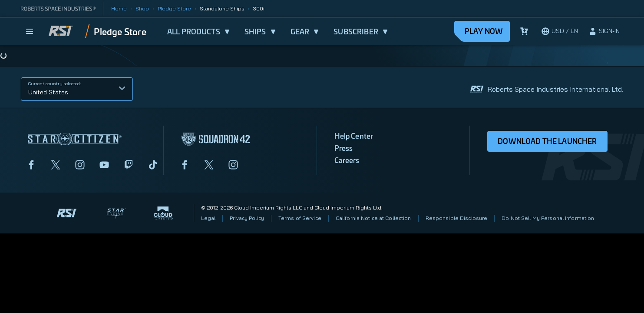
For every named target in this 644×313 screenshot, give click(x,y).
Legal (208, 218)
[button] (77, 89)
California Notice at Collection (373, 218)
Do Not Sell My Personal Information (548, 218)
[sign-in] (604, 31)
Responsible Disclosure (457, 218)
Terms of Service (300, 218)
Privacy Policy (247, 218)
